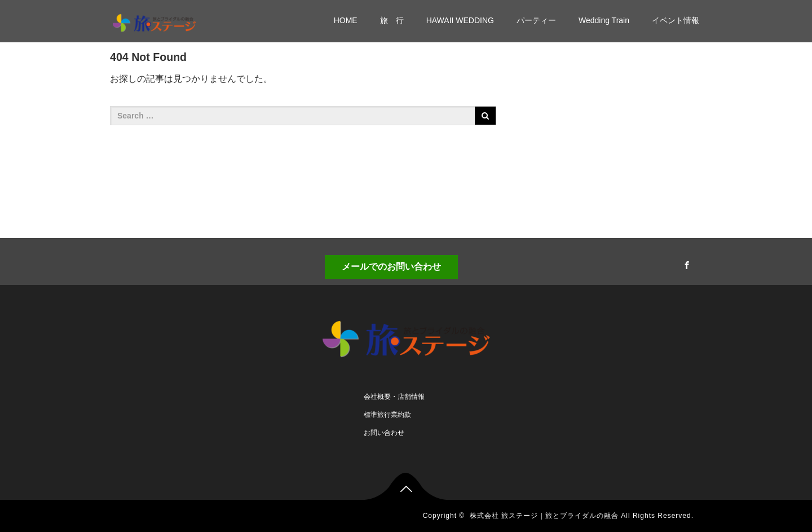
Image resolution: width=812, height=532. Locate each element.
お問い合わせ (384, 433)
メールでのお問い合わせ (391, 267)
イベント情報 (676, 20)
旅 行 (392, 20)
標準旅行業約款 (387, 415)
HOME (346, 20)
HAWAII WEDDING (460, 20)
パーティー (536, 20)
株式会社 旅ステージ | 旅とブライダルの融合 (544, 516)
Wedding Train (604, 20)
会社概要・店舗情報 (394, 397)
